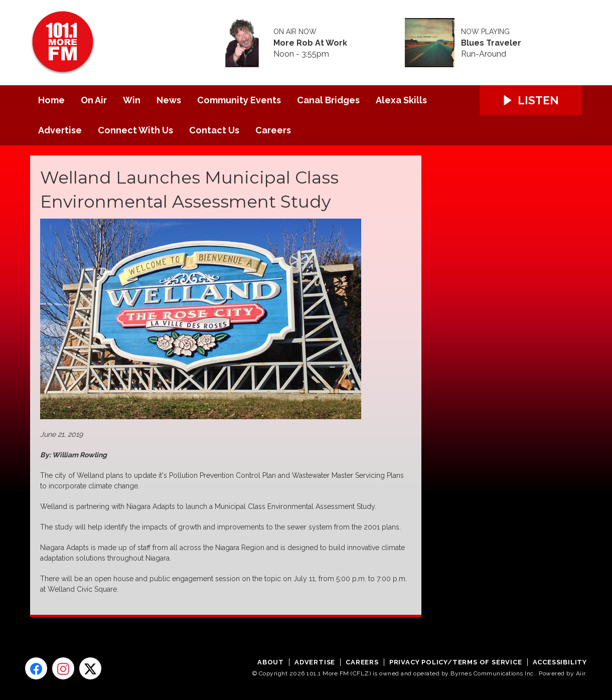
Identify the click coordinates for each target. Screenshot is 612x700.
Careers (273, 130)
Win (132, 100)
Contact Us (214, 130)
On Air (94, 100)
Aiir (581, 673)
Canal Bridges (328, 100)
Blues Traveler (491, 43)
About (271, 662)
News (169, 100)
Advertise (60, 130)
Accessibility (560, 662)
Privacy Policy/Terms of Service (456, 662)
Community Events (239, 100)
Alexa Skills (401, 100)
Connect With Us (135, 130)
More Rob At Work (310, 43)
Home (51, 100)
